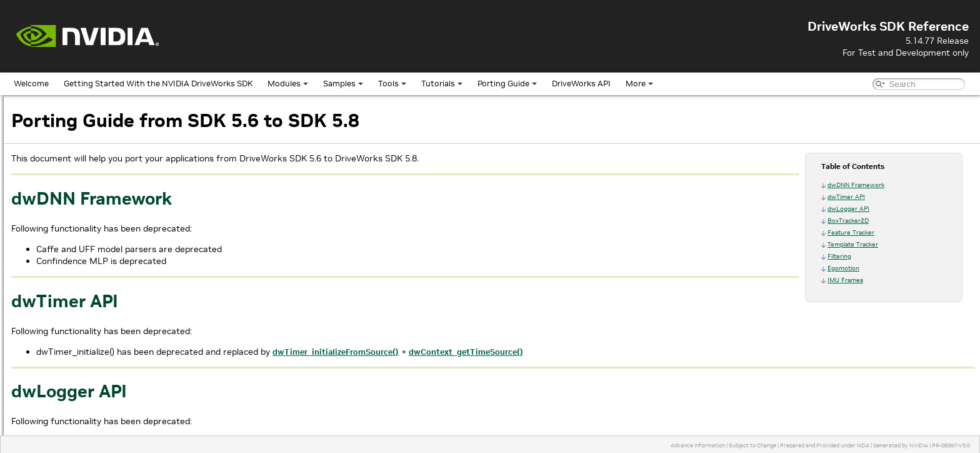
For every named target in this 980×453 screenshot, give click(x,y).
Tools (392, 84)
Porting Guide (507, 84)
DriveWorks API (581, 84)
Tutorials (442, 84)
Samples (343, 84)
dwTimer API (846, 197)
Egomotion (843, 268)
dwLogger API (848, 209)
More (639, 84)
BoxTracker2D (848, 221)
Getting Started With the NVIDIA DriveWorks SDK (158, 84)
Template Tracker (853, 244)
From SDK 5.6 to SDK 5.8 (74, 250)
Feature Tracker (851, 232)
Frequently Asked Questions (71, 408)
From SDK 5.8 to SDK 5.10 (77, 236)
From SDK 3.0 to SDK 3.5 (74, 336)
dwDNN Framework (856, 185)
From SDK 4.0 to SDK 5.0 (74, 308)
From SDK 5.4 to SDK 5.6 (74, 264)
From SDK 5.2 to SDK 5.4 (74, 279)
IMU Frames (845, 280)
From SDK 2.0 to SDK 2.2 (74, 365)
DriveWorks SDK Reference (60, 106)
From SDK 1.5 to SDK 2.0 (74, 379)
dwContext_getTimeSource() (632, 352)
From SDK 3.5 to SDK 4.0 (74, 322)
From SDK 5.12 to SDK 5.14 (79, 207)
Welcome (31, 84)
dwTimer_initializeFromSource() (501, 352)
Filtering (839, 256)
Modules (288, 84)
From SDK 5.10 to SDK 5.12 (79, 221)
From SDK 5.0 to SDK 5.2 (74, 293)
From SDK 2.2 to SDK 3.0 (74, 351)
